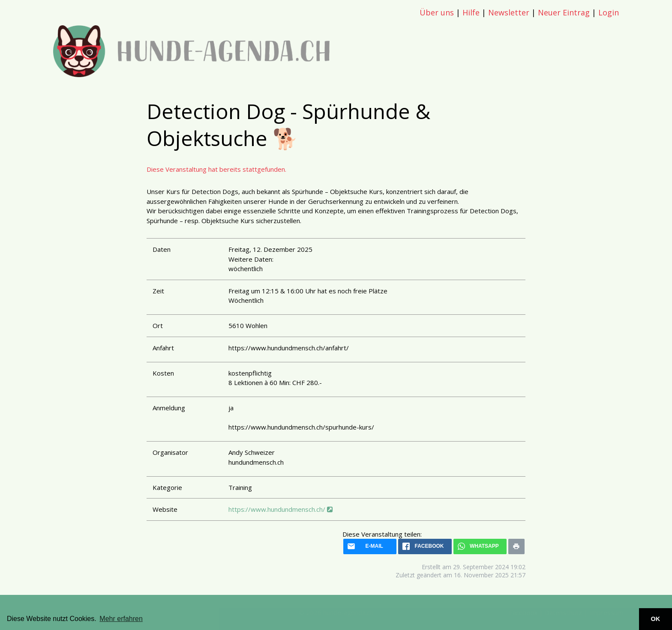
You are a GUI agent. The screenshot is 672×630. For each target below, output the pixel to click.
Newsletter (509, 12)
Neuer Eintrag (564, 12)
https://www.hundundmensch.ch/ (280, 509)
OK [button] (656, 619)
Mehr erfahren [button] (121, 619)
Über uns (437, 12)
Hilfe (471, 12)
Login (609, 12)
